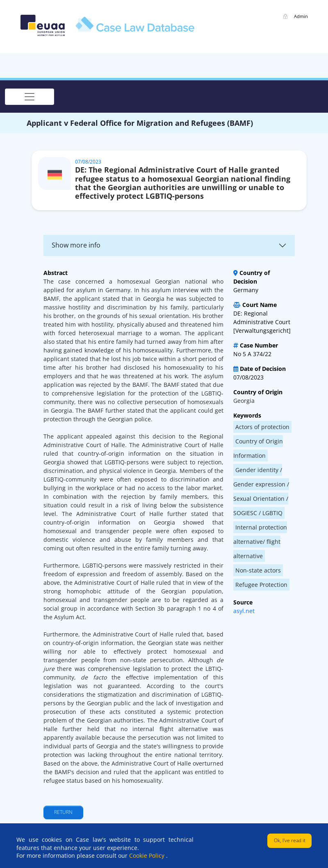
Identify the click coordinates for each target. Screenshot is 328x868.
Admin (301, 16)
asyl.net (244, 611)
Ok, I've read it (290, 840)
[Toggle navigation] (30, 97)
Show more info (76, 245)
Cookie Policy (148, 856)
